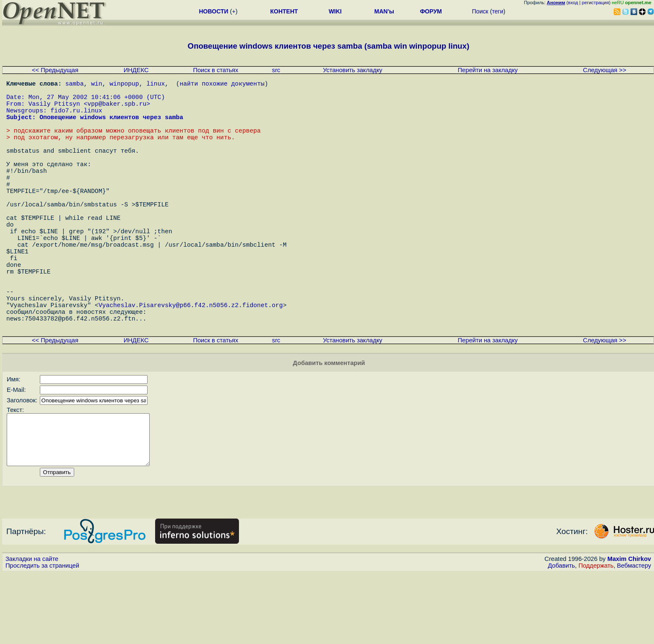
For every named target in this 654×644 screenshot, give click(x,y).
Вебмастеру (634, 636)
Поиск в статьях (215, 70)
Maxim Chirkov (629, 629)
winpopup (124, 85)
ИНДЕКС (136, 70)
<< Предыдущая (55, 70)
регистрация (596, 3)
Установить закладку (353, 70)
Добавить (562, 636)
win (96, 85)
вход (573, 3)
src (276, 70)
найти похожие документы (222, 85)
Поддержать (596, 636)
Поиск (480, 11)
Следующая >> (605, 70)
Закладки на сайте (32, 629)
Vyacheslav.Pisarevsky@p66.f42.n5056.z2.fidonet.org (191, 362)
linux (156, 85)
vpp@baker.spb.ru (117, 110)
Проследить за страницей (42, 636)
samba (75, 85)
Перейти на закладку (488, 70)
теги (498, 11)
